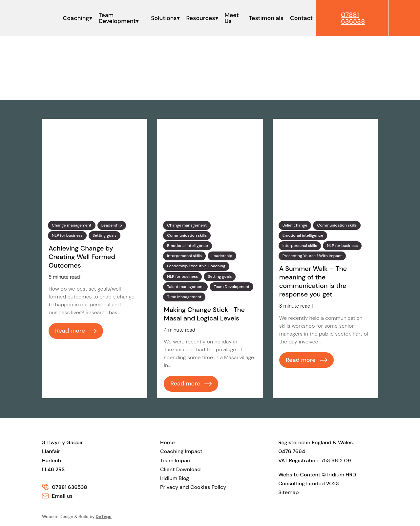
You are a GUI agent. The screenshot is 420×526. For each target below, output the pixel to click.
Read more (70, 331)
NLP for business (67, 235)
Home (167, 442)
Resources (201, 18)
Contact (301, 18)
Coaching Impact (181, 451)
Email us (62, 496)
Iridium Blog (175, 478)
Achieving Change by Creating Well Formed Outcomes (82, 257)
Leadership (112, 225)
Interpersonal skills (184, 256)
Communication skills (187, 235)
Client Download (180, 469)
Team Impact (176, 460)
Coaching (76, 18)
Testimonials (266, 18)
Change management (72, 225)
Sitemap (289, 492)
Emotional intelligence (187, 246)
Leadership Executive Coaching (196, 266)
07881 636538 (70, 487)
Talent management (185, 287)
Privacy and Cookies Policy (193, 487)
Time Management (184, 297)
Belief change (295, 225)
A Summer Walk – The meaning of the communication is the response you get (313, 281)
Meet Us (232, 18)
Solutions (164, 18)
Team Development (117, 18)
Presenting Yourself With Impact (312, 256)
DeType (104, 517)
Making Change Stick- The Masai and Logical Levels (204, 314)
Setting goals (105, 235)
